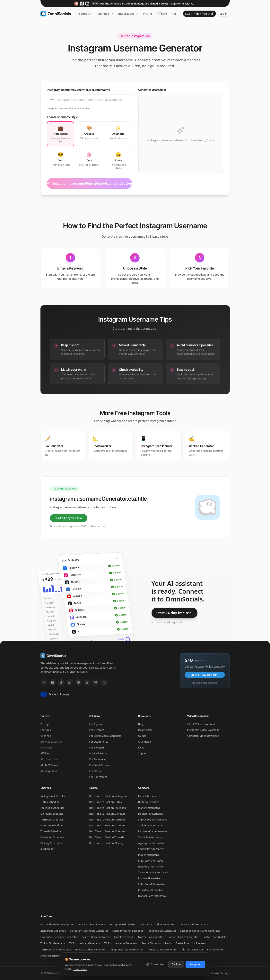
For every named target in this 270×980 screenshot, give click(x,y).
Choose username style (62, 117)
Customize (155, 964)
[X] (104, 682)
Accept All (195, 964)
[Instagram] (53, 682)
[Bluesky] (96, 682)
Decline (176, 964)
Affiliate (162, 14)
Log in (224, 14)
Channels (106, 14)
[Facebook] (44, 682)
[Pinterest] (78, 682)
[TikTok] (61, 682)
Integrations (128, 14)
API (174, 14)
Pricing (147, 14)
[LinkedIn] (70, 682)
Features (85, 14)
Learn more (80, 969)
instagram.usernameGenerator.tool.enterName (78, 90)
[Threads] (87, 682)
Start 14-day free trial (199, 14)
